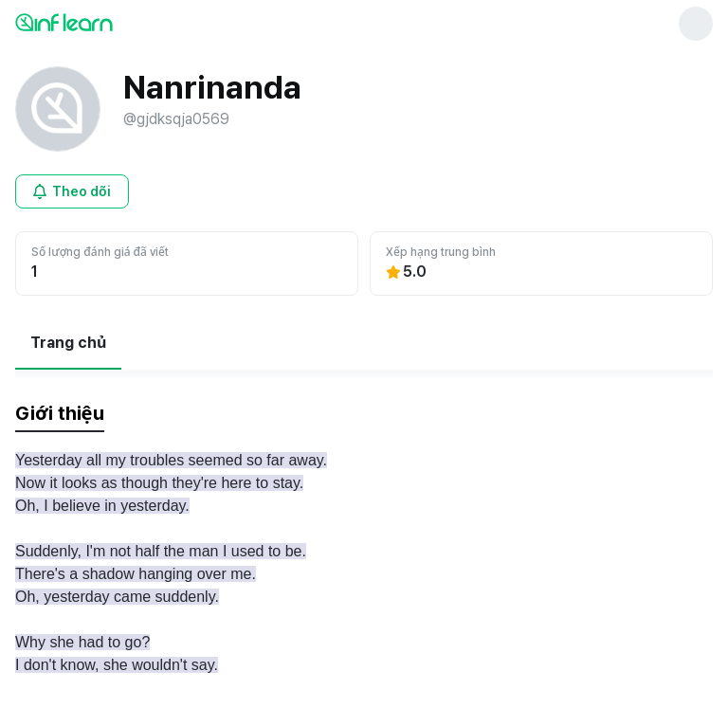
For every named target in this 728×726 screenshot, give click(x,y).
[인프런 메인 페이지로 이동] (110, 22)
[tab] (60, 414)
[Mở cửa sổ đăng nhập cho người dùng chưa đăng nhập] (72, 191)
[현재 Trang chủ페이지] (68, 343)
